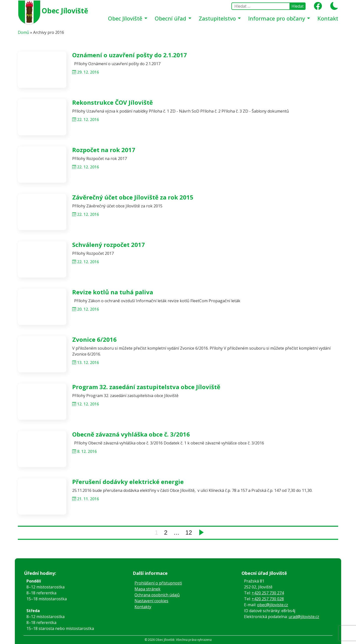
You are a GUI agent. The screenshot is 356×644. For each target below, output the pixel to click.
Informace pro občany (277, 18)
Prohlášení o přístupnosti (158, 583)
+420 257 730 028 (268, 599)
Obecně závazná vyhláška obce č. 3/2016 (131, 434)
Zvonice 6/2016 (94, 339)
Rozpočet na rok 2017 (104, 150)
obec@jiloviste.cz (273, 605)
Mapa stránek (147, 589)
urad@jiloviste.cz (304, 617)
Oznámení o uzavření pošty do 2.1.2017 (130, 55)
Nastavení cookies (151, 601)
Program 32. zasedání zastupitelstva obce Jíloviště (146, 387)
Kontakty (143, 607)
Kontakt (328, 18)
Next (201, 532)
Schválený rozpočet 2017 (109, 245)
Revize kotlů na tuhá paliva (113, 292)
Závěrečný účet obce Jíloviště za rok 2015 (133, 197)
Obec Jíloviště (65, 11)
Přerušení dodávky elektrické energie (128, 482)
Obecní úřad (171, 18)
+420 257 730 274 (268, 593)
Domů (23, 32)
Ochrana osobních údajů (157, 595)
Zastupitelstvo (218, 18)
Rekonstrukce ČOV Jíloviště (112, 102)
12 (189, 533)
